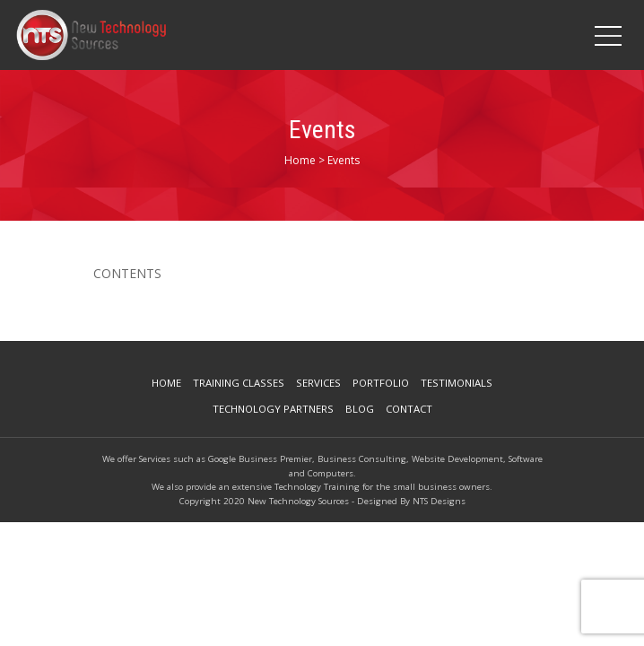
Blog (360, 409)
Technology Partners (273, 409)
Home (166, 383)
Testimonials (457, 383)
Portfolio (381, 383)
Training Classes (239, 383)
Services (318, 383)
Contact (409, 409)
